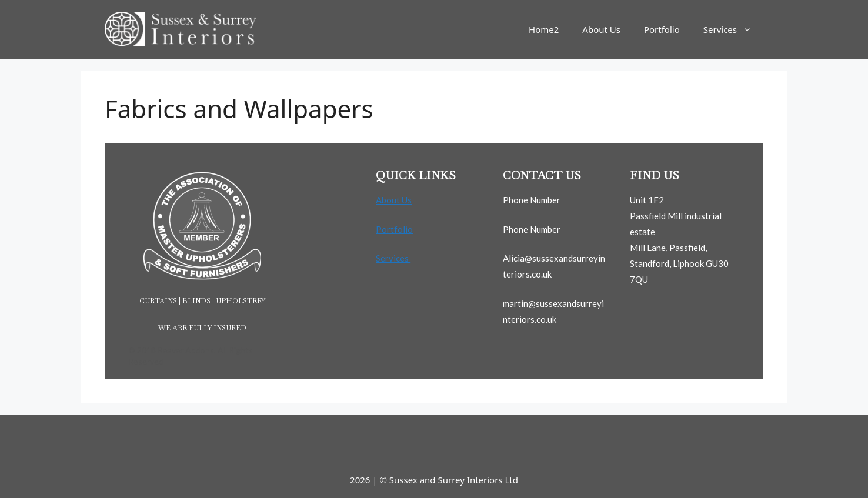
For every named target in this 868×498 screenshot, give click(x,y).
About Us (601, 29)
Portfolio (662, 29)
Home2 (544, 29)
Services (733, 29)
